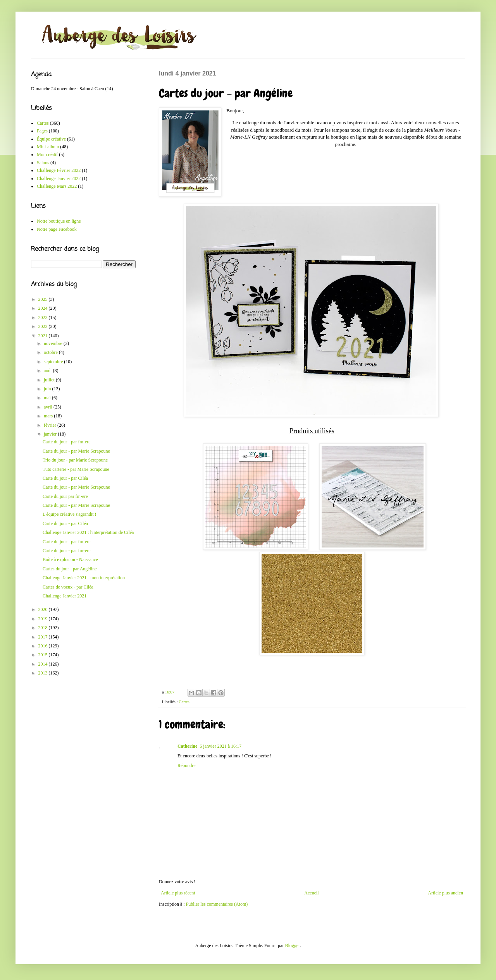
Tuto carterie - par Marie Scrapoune (76, 469)
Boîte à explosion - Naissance (70, 560)
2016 (44, 646)
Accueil (311, 893)
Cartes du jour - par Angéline (70, 569)
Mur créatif (47, 154)
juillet (50, 380)
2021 (44, 336)
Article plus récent (178, 893)
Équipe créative (51, 139)
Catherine (187, 746)
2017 (44, 637)
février (51, 425)
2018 (44, 628)
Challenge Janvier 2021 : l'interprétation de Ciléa (88, 532)
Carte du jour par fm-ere (65, 496)
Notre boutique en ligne (59, 221)
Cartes (184, 702)
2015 (44, 655)
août (48, 371)
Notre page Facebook (57, 229)
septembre (54, 362)
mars (49, 416)
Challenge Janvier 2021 (65, 596)
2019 (44, 619)
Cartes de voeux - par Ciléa (68, 587)
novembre (54, 343)
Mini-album (48, 147)
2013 (44, 673)
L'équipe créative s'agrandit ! (70, 514)
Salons (43, 163)
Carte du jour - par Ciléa (65, 478)
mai (48, 398)
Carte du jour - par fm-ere (67, 442)
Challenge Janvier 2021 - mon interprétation (84, 578)
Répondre (187, 765)
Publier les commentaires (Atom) (217, 904)
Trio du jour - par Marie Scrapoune (75, 460)
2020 (44, 609)
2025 (44, 299)
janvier (51, 434)
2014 (44, 664)
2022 (44, 326)
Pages (42, 131)
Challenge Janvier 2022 (59, 178)
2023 (44, 318)
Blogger (292, 946)
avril (49, 407)
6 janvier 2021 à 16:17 (220, 746)
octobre (51, 352)
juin (48, 389)
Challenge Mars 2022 (57, 186)
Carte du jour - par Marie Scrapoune (76, 451)
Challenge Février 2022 (59, 170)
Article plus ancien (445, 893)
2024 (44, 308)
